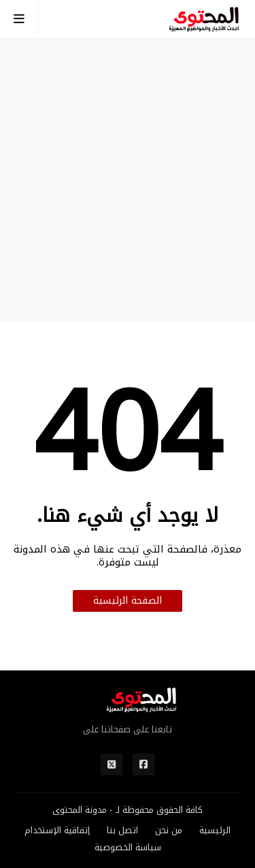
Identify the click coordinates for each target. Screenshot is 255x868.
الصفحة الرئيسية (128, 601)
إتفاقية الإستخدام (57, 831)
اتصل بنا (122, 831)
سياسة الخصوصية (128, 848)
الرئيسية (215, 831)
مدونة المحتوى (80, 810)
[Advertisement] (128, 180)
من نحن (169, 831)
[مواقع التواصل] (143, 764)
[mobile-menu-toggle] (19, 19)
